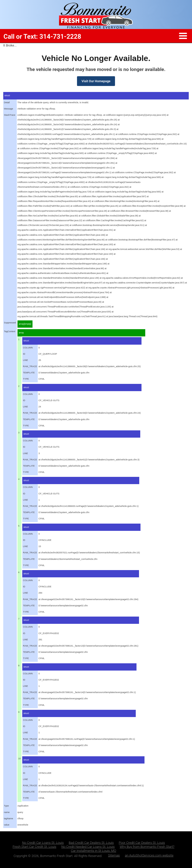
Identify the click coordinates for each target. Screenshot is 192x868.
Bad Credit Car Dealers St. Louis (91, 843)
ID (24, 354)
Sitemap (114, 855)
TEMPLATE (29, 373)
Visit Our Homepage (96, 81)
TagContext (10, 331)
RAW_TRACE (30, 366)
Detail (7, 102)
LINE (25, 360)
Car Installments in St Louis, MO (93, 851)
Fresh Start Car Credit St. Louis (34, 847)
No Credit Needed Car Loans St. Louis (88, 847)
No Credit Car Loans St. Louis (43, 843)
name (7, 812)
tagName (9, 819)
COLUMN (28, 348)
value (7, 825)
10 (19, 759)
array (21, 333)
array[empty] (25, 324)
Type (6, 806)
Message (9, 109)
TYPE (26, 379)
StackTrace (10, 115)
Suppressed (10, 323)
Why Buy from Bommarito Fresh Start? (147, 847)
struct (7, 95)
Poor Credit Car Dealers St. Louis (142, 843)
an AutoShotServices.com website (149, 855)
